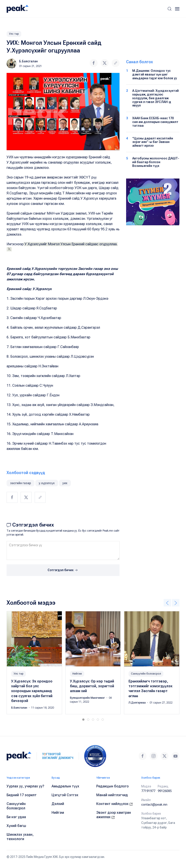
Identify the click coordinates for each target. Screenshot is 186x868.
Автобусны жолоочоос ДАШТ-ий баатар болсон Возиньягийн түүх (156, 162)
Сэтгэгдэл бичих (63, 570)
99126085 (165, 791)
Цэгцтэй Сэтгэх (65, 795)
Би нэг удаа (16, 817)
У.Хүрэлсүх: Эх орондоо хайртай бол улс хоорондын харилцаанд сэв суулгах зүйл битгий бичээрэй (32, 691)
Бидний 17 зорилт (22, 795)
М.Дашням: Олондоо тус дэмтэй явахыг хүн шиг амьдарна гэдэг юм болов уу (155, 74)
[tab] (83, 720)
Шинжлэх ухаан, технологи (20, 837)
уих (65, 483)
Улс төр (14, 34)
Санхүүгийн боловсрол (146, 673)
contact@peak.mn (154, 805)
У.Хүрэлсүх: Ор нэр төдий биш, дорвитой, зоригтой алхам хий (92, 686)
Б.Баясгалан (28, 61)
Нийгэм (77, 673)
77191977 (148, 791)
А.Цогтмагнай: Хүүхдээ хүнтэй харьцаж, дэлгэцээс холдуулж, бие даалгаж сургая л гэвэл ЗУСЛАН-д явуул (156, 98)
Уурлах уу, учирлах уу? (25, 786)
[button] (170, 9)
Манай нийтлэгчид (112, 795)
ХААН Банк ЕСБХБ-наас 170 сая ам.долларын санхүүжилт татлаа (155, 122)
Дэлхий (58, 804)
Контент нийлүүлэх (114, 804)
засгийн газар (21, 483)
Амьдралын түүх (65, 786)
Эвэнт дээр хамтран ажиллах (114, 815)
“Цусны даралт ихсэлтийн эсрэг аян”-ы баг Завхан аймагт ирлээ (153, 142)
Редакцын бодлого (113, 786)
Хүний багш (16, 826)
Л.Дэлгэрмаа (137, 703)
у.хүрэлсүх (47, 483)
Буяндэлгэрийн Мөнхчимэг (88, 698)
